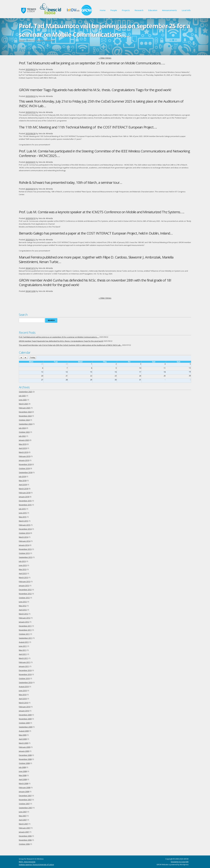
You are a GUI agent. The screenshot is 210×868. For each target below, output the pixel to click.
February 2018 (24, 493)
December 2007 (25, 796)
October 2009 (24, 723)
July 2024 (22, 428)
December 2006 (25, 836)
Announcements (169, 10)
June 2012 (23, 602)
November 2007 (25, 800)
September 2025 (26, 392)
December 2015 (25, 501)
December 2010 (25, 670)
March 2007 (23, 824)
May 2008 (23, 775)
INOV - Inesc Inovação (27, 862)
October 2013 (24, 553)
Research (139, 10)
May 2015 (23, 517)
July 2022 (22, 436)
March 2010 (23, 703)
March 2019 (23, 452)
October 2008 (24, 763)
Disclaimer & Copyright (180, 862)
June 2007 (23, 812)
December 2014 (25, 529)
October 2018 (24, 468)
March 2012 (23, 614)
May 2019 (23, 444)
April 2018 (23, 485)
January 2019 (24, 460)
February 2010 (24, 707)
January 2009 (24, 751)
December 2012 (25, 590)
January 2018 (24, 497)
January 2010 (24, 711)
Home (103, 10)
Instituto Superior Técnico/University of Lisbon (36, 865)
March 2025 (23, 404)
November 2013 (25, 549)
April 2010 (23, 699)
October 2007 (24, 804)
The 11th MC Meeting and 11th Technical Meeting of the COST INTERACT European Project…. (88, 127)
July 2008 (22, 767)
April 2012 (23, 610)
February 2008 (24, 788)
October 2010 (24, 678)
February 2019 (24, 456)
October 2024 (24, 420)
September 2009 (26, 727)
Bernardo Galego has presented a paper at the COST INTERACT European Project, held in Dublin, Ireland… (96, 233)
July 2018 (22, 477)
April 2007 (23, 820)
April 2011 (23, 654)
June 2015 (23, 513)
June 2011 (23, 646)
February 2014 (24, 541)
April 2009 (23, 739)
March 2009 (23, 743)
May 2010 (23, 695)
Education (153, 10)
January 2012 (24, 622)
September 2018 (26, 473)
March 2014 (23, 537)
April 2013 (23, 573)
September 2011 (26, 638)
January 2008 (24, 792)
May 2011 (23, 650)
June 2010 (23, 691)
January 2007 (24, 832)
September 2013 (26, 557)
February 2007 (24, 828)
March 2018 (23, 489)
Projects (126, 10)
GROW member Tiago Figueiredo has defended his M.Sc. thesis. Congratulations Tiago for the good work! (95, 90)
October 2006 (24, 844)
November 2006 (25, 840)
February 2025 (24, 408)
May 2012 (23, 606)
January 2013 (24, 586)
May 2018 (23, 481)
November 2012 (25, 594)
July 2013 (22, 561)
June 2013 (23, 565)
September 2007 (26, 808)
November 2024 (25, 416)
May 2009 (23, 735)
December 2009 (25, 715)
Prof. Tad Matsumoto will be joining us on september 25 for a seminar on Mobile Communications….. (92, 63)
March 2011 (23, 658)
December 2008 (25, 755)
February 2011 (24, 662)
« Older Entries (105, 58)
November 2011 (25, 630)
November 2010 (25, 674)
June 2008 (23, 771)
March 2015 (23, 521)
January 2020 (24, 440)
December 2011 (25, 626)
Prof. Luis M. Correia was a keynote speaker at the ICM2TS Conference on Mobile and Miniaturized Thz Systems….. (102, 212)
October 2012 (24, 598)
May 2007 (23, 816)
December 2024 (25, 412)
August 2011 (24, 642)
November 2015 (25, 505)
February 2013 (24, 582)
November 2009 (25, 719)
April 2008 (23, 779)
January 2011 (24, 666)
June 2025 (23, 400)
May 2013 (23, 569)
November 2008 (25, 759)
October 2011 (24, 634)
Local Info (186, 10)
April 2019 (23, 448)
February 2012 (24, 618)
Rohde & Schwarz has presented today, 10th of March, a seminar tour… (70, 182)
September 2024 (26, 424)
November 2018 (25, 464)
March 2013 (23, 578)
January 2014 (24, 545)
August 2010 (24, 687)
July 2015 (22, 509)
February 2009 (24, 747)
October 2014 (24, 533)
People (114, 10)
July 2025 (22, 396)
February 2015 (24, 525)
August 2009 (24, 731)
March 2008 (23, 784)
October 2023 (24, 432)
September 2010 (26, 683)
